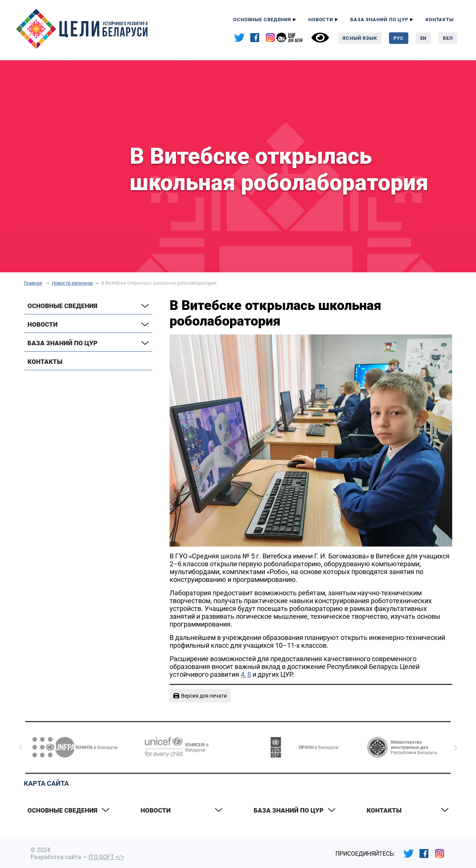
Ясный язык (360, 38)
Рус (399, 38)
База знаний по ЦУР (379, 20)
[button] (21, 747)
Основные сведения (262, 20)
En (424, 38)
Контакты (440, 20)
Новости (321, 20)
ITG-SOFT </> (106, 857)
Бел (448, 38)
